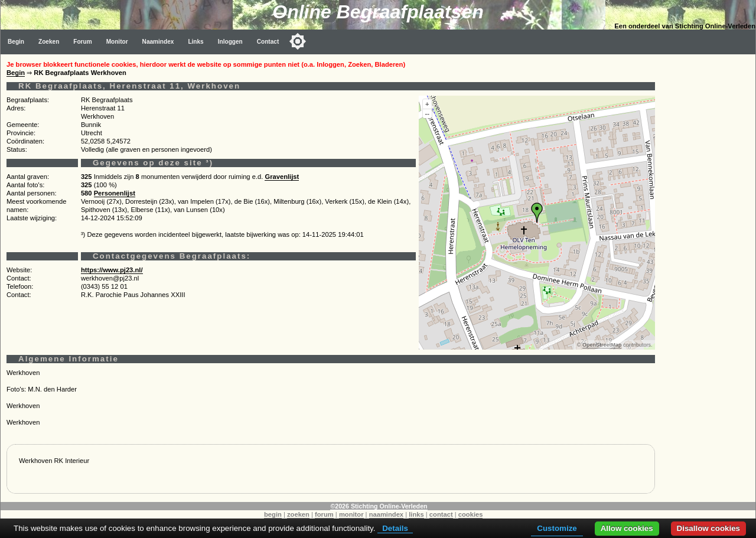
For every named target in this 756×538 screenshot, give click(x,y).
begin (273, 514)
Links (195, 42)
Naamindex (158, 42)
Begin (16, 42)
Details (395, 528)
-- (427, 113)
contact (441, 514)
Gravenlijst (282, 177)
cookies (471, 514)
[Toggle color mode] (298, 41)
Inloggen (230, 42)
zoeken (298, 514)
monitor (351, 514)
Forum (82, 42)
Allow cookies (627, 528)
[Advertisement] (708, 231)
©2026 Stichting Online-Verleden (379, 506)
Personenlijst (115, 193)
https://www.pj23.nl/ (112, 270)
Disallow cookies (708, 528)
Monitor (117, 42)
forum (324, 514)
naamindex (386, 514)
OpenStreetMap (602, 345)
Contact (268, 42)
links (416, 514)
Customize (557, 528)
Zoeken (49, 42)
